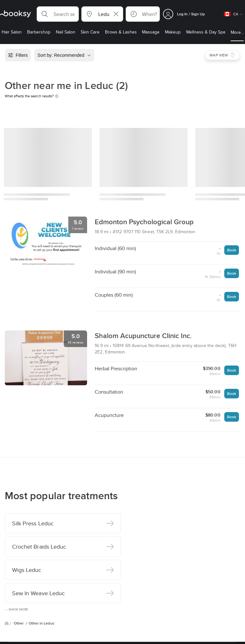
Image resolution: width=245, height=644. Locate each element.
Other (19, 623)
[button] (58, 14)
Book (232, 250)
